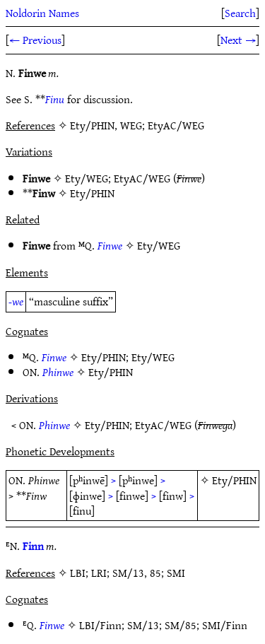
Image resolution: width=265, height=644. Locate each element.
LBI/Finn (100, 625)
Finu (55, 99)
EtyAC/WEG (142, 178)
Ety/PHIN (92, 193)
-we (16, 301)
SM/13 (143, 625)
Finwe (110, 245)
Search (240, 13)
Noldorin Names (42, 13)
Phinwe (58, 372)
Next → (238, 40)
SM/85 (181, 625)
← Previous (35, 40)
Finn (33, 546)
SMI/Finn (225, 625)
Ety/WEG (87, 178)
